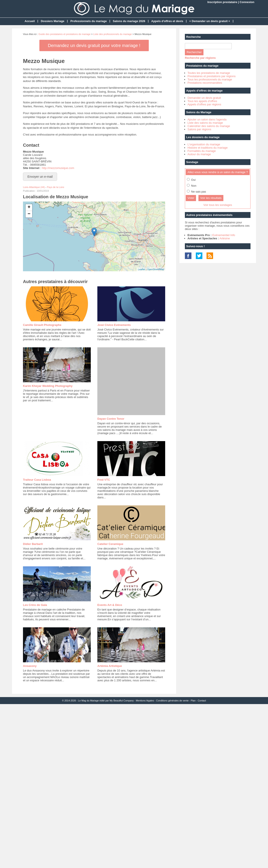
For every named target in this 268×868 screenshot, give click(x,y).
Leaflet (141, 269)
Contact (202, 701)
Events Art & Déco (110, 605)
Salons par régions (199, 129)
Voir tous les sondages (218, 205)
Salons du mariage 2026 (129, 21)
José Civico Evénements (114, 325)
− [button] (29, 214)
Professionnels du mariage (89, 21)
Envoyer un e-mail (40, 177)
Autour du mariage (199, 154)
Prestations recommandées (205, 83)
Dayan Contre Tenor (111, 419)
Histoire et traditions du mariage (208, 148)
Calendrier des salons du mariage (209, 126)
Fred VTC (104, 480)
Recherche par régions (200, 58)
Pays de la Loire (55, 187)
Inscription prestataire (222, 2)
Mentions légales (145, 701)
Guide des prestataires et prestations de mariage (65, 34)
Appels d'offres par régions (204, 104)
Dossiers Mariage (53, 21)
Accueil (30, 21)
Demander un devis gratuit (204, 98)
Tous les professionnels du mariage (210, 79)
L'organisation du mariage (204, 144)
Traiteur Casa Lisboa (37, 480)
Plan (193, 701)
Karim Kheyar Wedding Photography (48, 386)
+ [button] (29, 207)
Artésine (225, 238)
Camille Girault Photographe (42, 325)
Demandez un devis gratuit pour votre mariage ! (94, 45)
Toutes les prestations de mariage (209, 73)
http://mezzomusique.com (58, 168)
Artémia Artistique (110, 666)
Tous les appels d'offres (202, 101)
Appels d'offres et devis (167, 21)
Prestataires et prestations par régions (212, 76)
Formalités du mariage (202, 151)
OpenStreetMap (156, 269)
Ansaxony (30, 666)
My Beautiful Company (122, 701)
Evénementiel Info (224, 235)
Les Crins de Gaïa (35, 605)
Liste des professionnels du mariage (112, 34)
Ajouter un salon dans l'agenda (207, 119)
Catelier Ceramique (110, 544)
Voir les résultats (211, 198)
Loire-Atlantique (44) (34, 187)
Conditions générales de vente (172, 701)
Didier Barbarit (33, 544)
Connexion (247, 2)
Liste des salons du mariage (205, 123)
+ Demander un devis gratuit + (210, 21)
